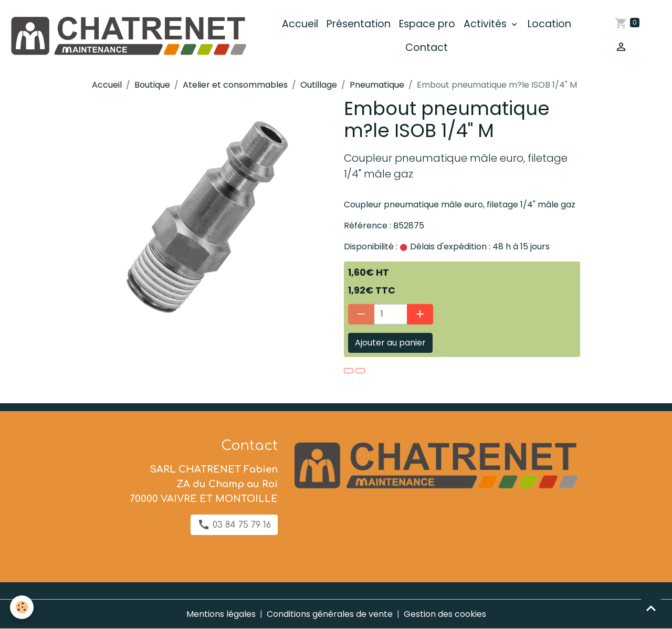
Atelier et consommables (235, 85)
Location (549, 24)
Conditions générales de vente (330, 614)
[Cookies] (22, 607)
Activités (486, 24)
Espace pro (427, 24)
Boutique (152, 85)
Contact (427, 48)
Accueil (300, 24)
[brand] (128, 36)
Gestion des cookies (445, 614)
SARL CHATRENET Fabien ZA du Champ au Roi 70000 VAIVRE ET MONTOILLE (204, 484)
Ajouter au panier (390, 343)
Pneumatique (377, 85)
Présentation (359, 24)
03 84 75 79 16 (234, 525)
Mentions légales (221, 614)
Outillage (319, 85)
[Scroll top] (651, 608)
